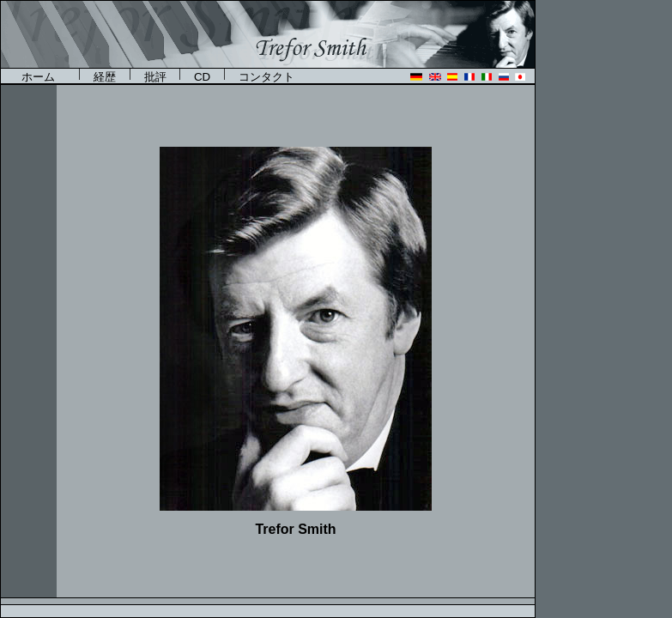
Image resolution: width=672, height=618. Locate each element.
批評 (155, 77)
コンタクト (266, 77)
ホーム (44, 77)
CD (202, 77)
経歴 (105, 77)
